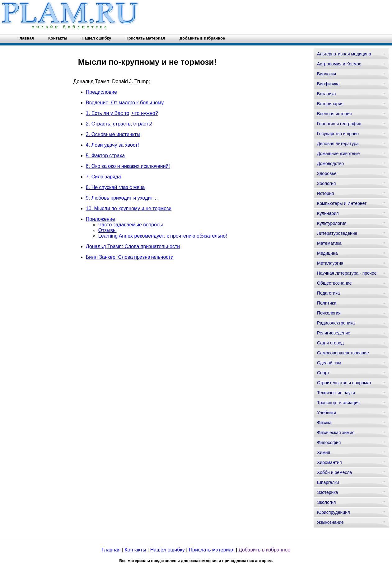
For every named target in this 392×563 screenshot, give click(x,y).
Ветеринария (330, 104)
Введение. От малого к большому (125, 103)
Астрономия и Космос (339, 64)
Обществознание (334, 283)
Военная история (334, 114)
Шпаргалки (328, 482)
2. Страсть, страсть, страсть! (119, 124)
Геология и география (339, 124)
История (325, 193)
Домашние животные (338, 154)
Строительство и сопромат (344, 383)
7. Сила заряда (103, 177)
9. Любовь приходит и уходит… (122, 198)
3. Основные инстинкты (113, 134)
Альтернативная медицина (344, 54)
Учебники (327, 413)
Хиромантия (329, 462)
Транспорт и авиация (338, 403)
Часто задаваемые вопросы (131, 225)
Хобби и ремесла (334, 472)
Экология (326, 502)
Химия (324, 452)
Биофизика (328, 84)
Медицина (327, 253)
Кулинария (328, 213)
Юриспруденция (334, 512)
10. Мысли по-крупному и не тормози (129, 208)
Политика (327, 303)
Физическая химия (336, 433)
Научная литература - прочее (347, 273)
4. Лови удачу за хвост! (112, 145)
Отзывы (107, 230)
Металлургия (330, 263)
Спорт (323, 373)
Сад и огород (330, 343)
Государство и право (338, 134)
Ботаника (326, 94)
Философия (329, 442)
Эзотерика (328, 492)
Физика (324, 423)
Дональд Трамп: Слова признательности (133, 246)
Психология (329, 313)
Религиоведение (334, 333)
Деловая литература (338, 144)
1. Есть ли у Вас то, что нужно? (122, 113)
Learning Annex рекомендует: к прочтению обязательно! (163, 236)
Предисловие (101, 92)
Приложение (100, 219)
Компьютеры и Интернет (342, 203)
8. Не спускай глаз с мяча (115, 187)
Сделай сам (329, 363)
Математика (329, 243)
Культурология (332, 223)
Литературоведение (337, 233)
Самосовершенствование (343, 353)
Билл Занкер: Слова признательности (130, 257)
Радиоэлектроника (336, 323)
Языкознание (330, 522)
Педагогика (328, 293)
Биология (327, 74)
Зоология (326, 183)
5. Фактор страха (105, 156)
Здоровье (327, 173)
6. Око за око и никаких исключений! (128, 166)
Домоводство (330, 163)
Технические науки (336, 393)
